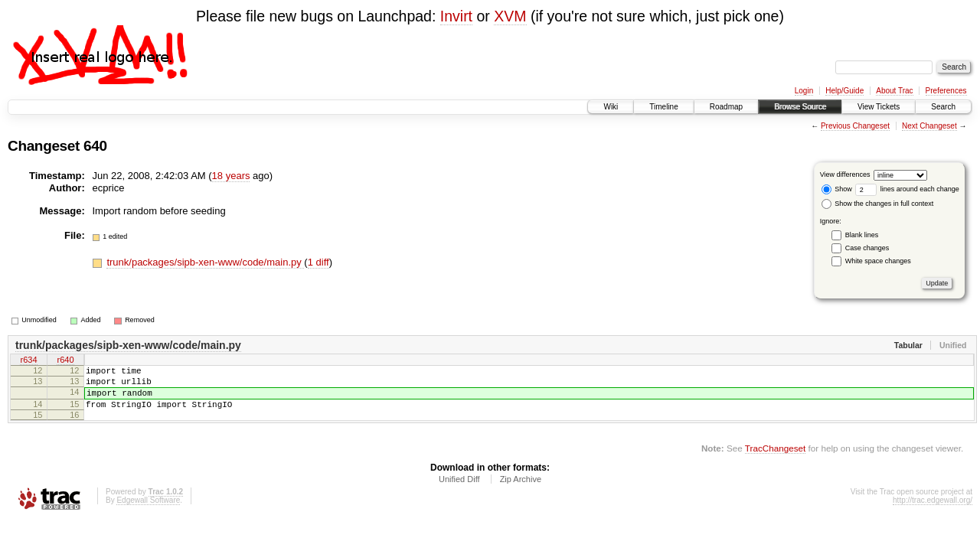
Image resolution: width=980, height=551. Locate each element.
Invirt (456, 16)
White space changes (878, 261)
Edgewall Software (148, 512)
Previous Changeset (855, 126)
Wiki (611, 107)
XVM (510, 16)
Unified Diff (459, 491)
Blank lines (862, 235)
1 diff (318, 262)
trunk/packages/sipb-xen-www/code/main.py (205, 262)
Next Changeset (929, 126)
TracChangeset (775, 460)
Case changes (867, 248)
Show (837, 189)
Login (804, 91)
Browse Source (800, 107)
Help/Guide (844, 91)
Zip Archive (521, 491)
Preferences (946, 91)
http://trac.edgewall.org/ (933, 512)
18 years (231, 176)
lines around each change (907, 189)
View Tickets (879, 107)
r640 (65, 361)
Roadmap (726, 107)
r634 (28, 361)
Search (943, 107)
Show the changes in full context (878, 204)
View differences (845, 174)
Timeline (663, 107)
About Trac (894, 91)
